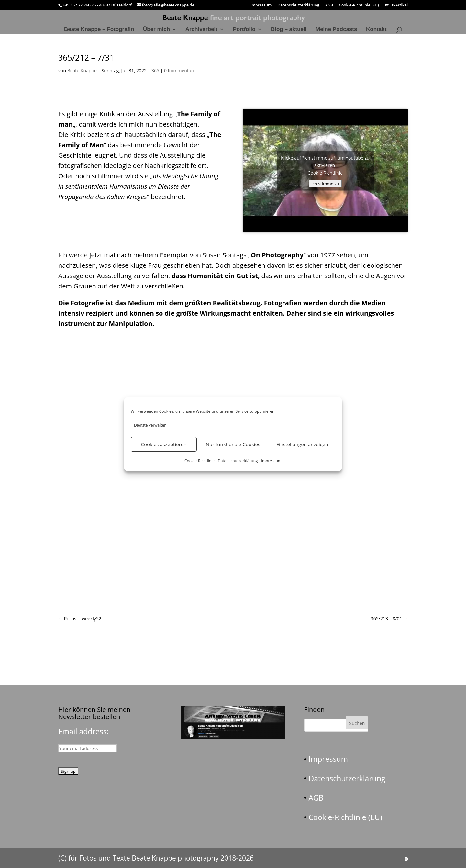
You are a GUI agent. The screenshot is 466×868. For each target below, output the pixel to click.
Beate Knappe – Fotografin (99, 30)
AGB (329, 6)
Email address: (83, 731)
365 (155, 70)
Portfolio (244, 30)
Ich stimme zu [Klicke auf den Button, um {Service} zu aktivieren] (325, 183)
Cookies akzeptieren (164, 444)
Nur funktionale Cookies (233, 444)
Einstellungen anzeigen (302, 444)
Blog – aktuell (289, 30)
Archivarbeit (201, 30)
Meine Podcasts (336, 30)
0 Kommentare (180, 70)
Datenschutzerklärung (238, 461)
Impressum (271, 461)
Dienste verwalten (150, 425)
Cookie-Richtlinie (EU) (359, 6)
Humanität (205, 276)
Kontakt (376, 30)
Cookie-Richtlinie (200, 461)
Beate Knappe (82, 70)
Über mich (156, 30)
